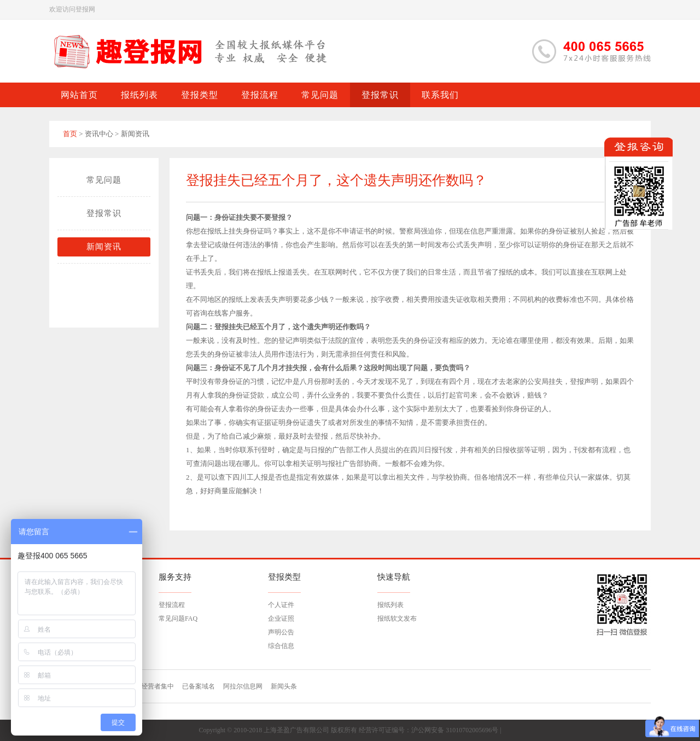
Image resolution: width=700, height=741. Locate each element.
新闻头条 (284, 686)
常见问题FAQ (178, 619)
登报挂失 (229, 327)
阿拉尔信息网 (243, 686)
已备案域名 (199, 686)
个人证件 (281, 605)
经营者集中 (157, 686)
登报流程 (172, 605)
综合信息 (281, 646)
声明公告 (281, 632)
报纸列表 (390, 605)
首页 (70, 134)
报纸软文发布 (397, 619)
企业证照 (281, 619)
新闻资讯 (104, 247)
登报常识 (104, 213)
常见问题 (104, 180)
